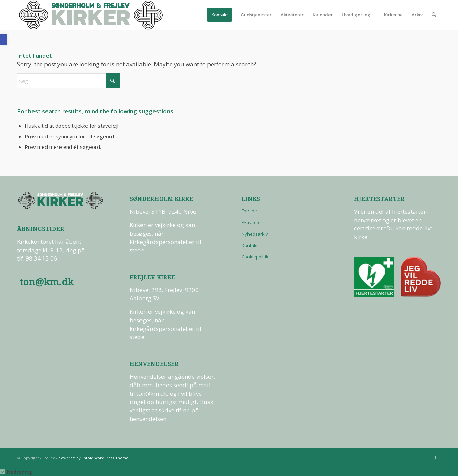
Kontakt (250, 246)
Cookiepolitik (255, 257)
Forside (249, 211)
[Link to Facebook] (436, 457)
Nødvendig (19, 472)
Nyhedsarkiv (255, 234)
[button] (3, 40)
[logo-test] (91, 15)
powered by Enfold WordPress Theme (93, 458)
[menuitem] (220, 15)
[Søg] (434, 15)
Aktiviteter (252, 222)
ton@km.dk (46, 282)
